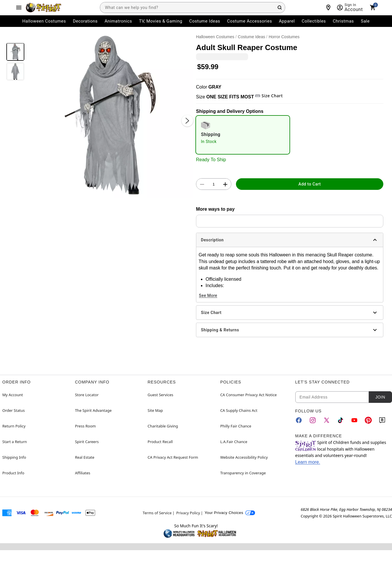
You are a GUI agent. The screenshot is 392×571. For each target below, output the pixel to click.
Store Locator (87, 395)
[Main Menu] (19, 8)
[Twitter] (327, 420)
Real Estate (85, 457)
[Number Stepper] (214, 184)
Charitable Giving (163, 426)
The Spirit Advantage (93, 410)
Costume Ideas (252, 37)
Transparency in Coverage (243, 473)
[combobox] (193, 8)
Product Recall (160, 442)
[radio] (243, 135)
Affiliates (83, 473)
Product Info (13, 473)
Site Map (155, 410)
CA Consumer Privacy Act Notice (249, 395)
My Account (13, 395)
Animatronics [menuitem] (118, 21)
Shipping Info (14, 457)
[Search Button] (280, 8)
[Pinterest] (368, 420)
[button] (110, 115)
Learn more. (308, 462)
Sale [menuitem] (365, 21)
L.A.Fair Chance (234, 442)
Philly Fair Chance (236, 426)
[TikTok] (340, 420)
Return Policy (14, 426)
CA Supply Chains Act (239, 410)
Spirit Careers (87, 442)
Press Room (85, 426)
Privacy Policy (188, 513)
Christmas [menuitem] (344, 21)
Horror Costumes (284, 37)
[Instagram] (313, 420)
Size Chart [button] (269, 96)
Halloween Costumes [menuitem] (44, 21)
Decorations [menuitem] (85, 21)
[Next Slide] (187, 121)
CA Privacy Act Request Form (173, 457)
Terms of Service (157, 513)
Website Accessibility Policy (244, 457)
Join (380, 397)
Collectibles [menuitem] (314, 21)
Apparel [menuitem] (287, 21)
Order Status (13, 410)
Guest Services (161, 395)
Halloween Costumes (215, 37)
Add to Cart (310, 184)
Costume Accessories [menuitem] (249, 21)
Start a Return (15, 442)
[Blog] (382, 420)
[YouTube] (354, 420)
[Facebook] (299, 420)
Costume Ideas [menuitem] (205, 21)
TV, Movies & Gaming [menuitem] (161, 21)
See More (208, 295)
